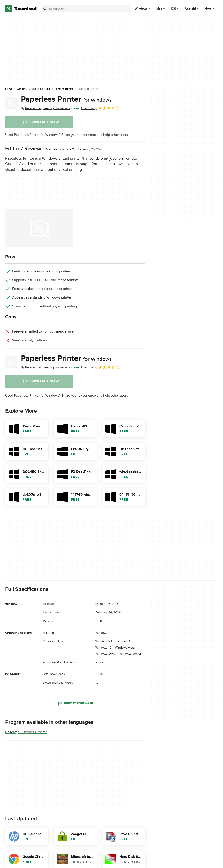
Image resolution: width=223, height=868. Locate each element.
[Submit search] (45, 9)
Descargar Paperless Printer (26, 732)
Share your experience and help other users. (95, 135)
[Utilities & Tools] (41, 89)
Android (190, 9)
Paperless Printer (66, 99)
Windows (141, 9)
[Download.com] (21, 9)
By (46, 108)
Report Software (75, 704)
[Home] (9, 89)
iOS (173, 9)
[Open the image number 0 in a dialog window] (39, 228)
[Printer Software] (64, 89)
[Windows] (22, 89)
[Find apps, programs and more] (87, 9)
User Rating (101, 108)
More (210, 9)
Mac (159, 9)
